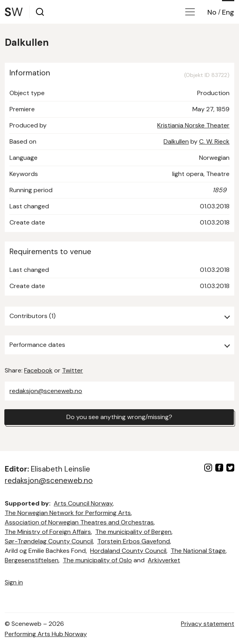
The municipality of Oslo (97, 560)
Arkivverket (164, 560)
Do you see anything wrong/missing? (119, 417)
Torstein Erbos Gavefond (134, 541)
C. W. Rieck (214, 141)
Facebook (38, 370)
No (212, 12)
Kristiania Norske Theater (193, 125)
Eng (228, 12)
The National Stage (198, 551)
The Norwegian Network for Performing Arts (68, 513)
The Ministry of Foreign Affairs (48, 532)
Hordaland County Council (128, 551)
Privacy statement (208, 624)
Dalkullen (176, 141)
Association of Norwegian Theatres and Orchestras (79, 522)
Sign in (14, 582)
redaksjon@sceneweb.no (46, 391)
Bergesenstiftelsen (32, 560)
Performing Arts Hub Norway (46, 634)
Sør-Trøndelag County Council (49, 541)
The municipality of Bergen (133, 532)
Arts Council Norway (83, 503)
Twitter (72, 370)
